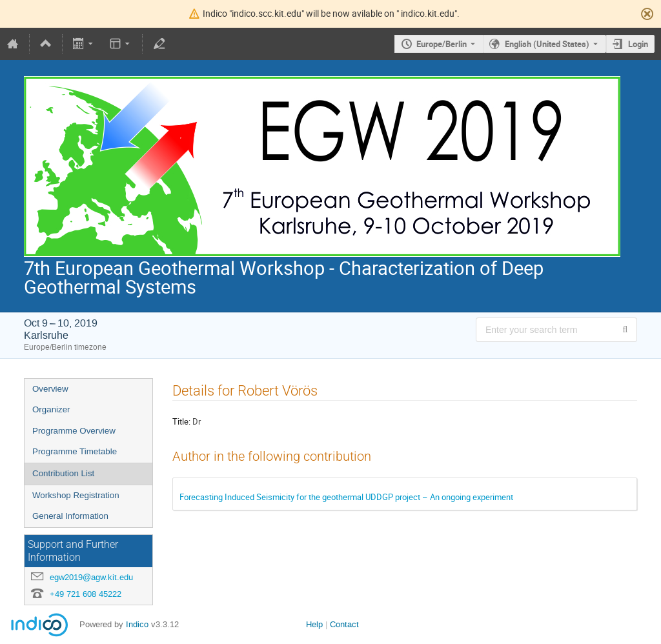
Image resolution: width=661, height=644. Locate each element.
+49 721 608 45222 (86, 594)
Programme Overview (74, 431)
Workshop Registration (76, 495)
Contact (344, 624)
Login (638, 44)
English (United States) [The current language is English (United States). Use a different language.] (547, 44)
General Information (70, 516)
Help (314, 624)
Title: (181, 421)
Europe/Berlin (442, 44)
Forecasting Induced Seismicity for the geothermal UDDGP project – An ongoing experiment (346, 497)
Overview (50, 389)
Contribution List (63, 473)
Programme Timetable (75, 451)
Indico (137, 624)
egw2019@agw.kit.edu (91, 577)
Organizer (51, 409)
